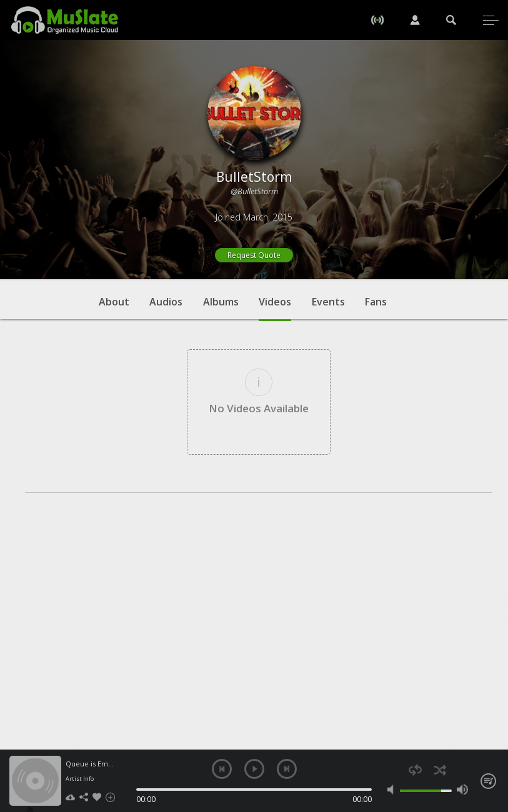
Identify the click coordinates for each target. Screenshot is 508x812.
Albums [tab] (221, 302)
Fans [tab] (376, 302)
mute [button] (393, 790)
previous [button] (222, 769)
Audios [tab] (166, 302)
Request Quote (254, 255)
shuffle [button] (440, 770)
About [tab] (114, 302)
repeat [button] (415, 770)
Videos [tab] (275, 308)
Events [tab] (328, 302)
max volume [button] (462, 790)
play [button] (254, 769)
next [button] (287, 769)
